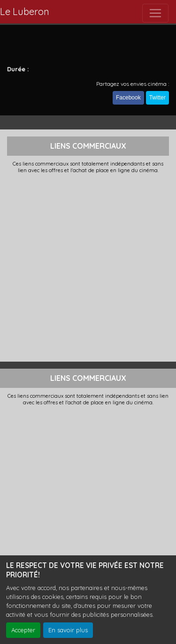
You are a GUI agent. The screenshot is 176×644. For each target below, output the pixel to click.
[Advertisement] (88, 267)
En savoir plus (68, 630)
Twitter (157, 98)
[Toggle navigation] (155, 13)
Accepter (23, 630)
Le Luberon (25, 11)
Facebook (128, 98)
